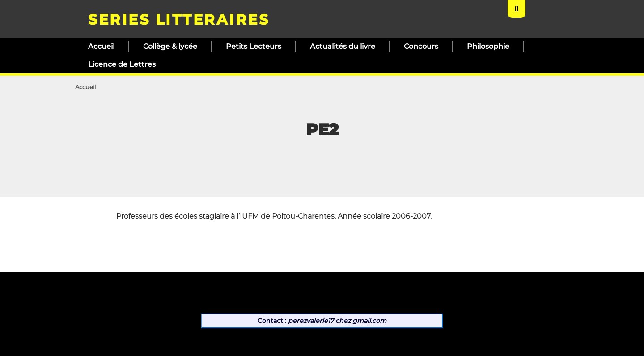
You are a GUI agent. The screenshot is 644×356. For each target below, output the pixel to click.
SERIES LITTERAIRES (179, 19)
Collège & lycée (170, 46)
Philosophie (488, 46)
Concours (421, 46)
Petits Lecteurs (254, 46)
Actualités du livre (343, 46)
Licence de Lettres (122, 64)
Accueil (101, 46)
